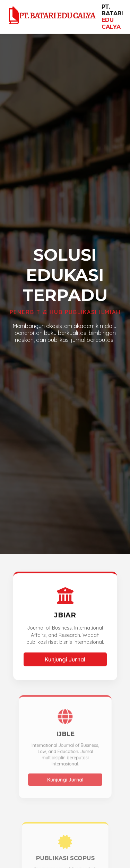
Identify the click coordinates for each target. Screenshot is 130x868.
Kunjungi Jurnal (65, 659)
